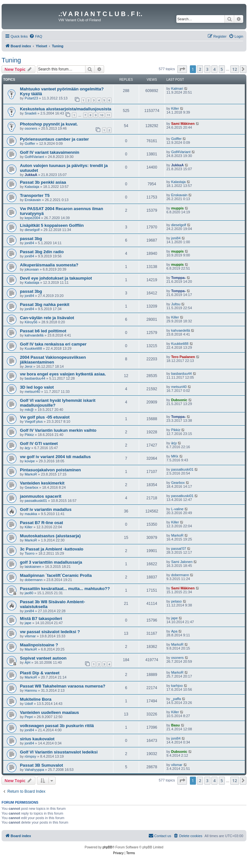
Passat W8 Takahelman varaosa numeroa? (63, 686)
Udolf (29, 704)
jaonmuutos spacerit (41, 496)
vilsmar (30, 636)
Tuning (11, 60)
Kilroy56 (31, 322)
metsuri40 (32, 392)
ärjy (28, 448)
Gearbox (31, 487)
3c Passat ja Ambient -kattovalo (52, 549)
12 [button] (235, 69)
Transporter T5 (35, 195)
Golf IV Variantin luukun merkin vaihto (58, 430)
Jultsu (176, 304)
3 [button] (207, 69)
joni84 (29, 243)
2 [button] (200, 69)
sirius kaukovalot (37, 739)
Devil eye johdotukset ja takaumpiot (56, 278)
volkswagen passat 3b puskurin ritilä (57, 726)
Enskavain (33, 200)
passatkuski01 (182, 469)
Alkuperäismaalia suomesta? (49, 265)
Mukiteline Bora (36, 699)
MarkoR (31, 474)
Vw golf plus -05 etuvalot (45, 417)
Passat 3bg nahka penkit (45, 305)
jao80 (29, 593)
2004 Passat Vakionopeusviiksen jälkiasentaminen (53, 360)
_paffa (176, 699)
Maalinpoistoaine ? (39, 645)
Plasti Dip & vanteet (40, 673)
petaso (177, 601)
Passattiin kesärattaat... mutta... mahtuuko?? (65, 589)
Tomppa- (179, 278)
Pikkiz (29, 435)
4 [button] (214, 69)
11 (109, 115)
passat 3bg (31, 239)
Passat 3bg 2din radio (42, 252)
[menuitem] (36, 36)
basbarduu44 (35, 378)
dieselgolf (32, 230)
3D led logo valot (37, 387)
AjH (28, 662)
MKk (175, 456)
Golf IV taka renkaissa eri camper (53, 344)
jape (28, 623)
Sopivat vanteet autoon (43, 658)
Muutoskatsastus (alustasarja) (50, 536)
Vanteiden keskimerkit (42, 483)
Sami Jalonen (182, 562)
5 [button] (222, 69)
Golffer (30, 143)
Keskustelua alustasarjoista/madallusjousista (66, 109)
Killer (175, 108)
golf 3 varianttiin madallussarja (51, 562)
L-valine (177, 509)
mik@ (29, 410)
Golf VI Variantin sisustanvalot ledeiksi (59, 752)
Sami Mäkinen (183, 124)
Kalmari (177, 88)
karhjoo (177, 686)
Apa (174, 631)
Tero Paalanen (183, 357)
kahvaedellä (34, 335)
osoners (31, 128)
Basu (176, 725)
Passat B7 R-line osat (41, 523)
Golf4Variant (34, 157)
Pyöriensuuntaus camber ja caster (54, 139)
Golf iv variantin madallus (46, 509)
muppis (177, 208)
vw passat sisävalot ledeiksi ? (50, 632)
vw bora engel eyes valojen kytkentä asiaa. (63, 374)
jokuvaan (32, 269)
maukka (31, 514)
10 (102, 115)
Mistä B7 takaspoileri (41, 619)
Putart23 (31, 98)
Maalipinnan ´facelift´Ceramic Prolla (56, 575)
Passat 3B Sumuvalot (41, 765)
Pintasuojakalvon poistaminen (50, 470)
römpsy (31, 756)
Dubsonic (179, 400)
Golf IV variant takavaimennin (50, 152)
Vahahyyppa (34, 770)
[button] (182, 69)
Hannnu (31, 690)
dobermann (34, 580)
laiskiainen (33, 567)
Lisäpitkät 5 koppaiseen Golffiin (52, 225)
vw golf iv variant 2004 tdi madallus (55, 457)
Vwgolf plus (34, 421)
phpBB (107, 847)
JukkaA (31, 175)
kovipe (30, 461)
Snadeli (31, 113)
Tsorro (30, 553)
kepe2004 (32, 218)
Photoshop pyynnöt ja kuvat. (49, 124)
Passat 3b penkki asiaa (43, 182)
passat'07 (179, 549)
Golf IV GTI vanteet (39, 443)
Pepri (29, 717)
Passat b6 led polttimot (43, 331)
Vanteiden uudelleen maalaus (49, 712)
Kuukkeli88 (33, 348)
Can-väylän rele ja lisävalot (47, 318)
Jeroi (29, 366)
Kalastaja (32, 187)
